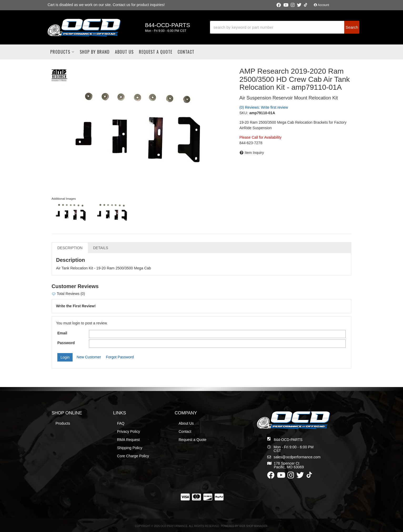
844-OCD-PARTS (288, 440)
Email (62, 333)
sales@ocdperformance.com (297, 457)
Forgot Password (120, 357)
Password (66, 343)
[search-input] (277, 27)
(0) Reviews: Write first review (264, 107)
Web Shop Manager (253, 526)
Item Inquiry (254, 153)
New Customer (89, 357)
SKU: (244, 113)
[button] (285, 27)
